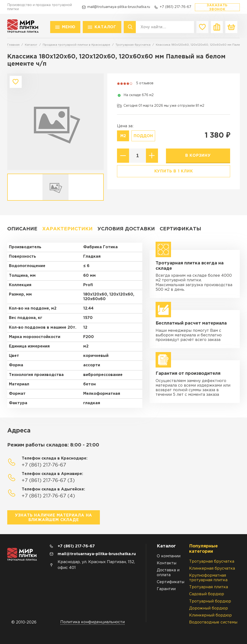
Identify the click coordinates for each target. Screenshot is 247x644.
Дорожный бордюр (209, 608)
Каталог (105, 27)
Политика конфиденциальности (93, 622)
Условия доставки (126, 229)
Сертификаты (180, 229)
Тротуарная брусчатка (212, 562)
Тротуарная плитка (209, 587)
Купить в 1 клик (174, 171)
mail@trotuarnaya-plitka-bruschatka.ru (119, 7)
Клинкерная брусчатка (212, 569)
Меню (69, 27)
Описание (22, 229)
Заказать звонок (217, 7)
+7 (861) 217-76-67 (175, 7)
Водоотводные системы (213, 622)
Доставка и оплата (168, 573)
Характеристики (67, 229)
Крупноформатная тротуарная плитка (208, 578)
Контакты (167, 563)
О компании (169, 556)
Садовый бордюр (207, 594)
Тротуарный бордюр (210, 601)
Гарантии (166, 589)
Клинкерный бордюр (210, 615)
